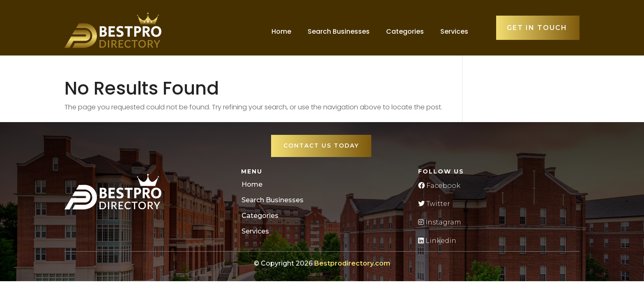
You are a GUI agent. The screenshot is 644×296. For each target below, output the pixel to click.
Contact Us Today (321, 146)
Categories (405, 31)
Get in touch (537, 28)
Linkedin (437, 241)
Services (454, 31)
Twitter (434, 204)
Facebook (439, 186)
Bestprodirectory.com (352, 263)
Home (281, 31)
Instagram (440, 222)
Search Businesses (339, 31)
